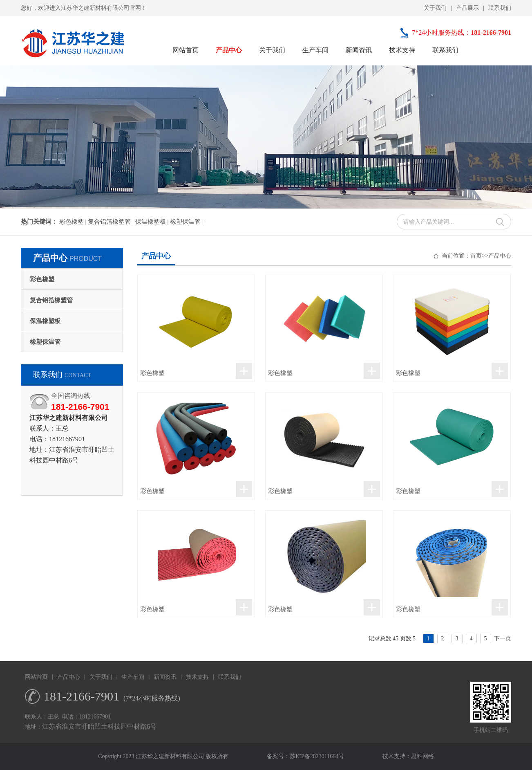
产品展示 (467, 8)
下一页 (503, 639)
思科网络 (422, 756)
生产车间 (315, 50)
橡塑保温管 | (187, 222)
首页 (476, 256)
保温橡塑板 (45, 321)
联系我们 (500, 8)
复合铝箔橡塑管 (51, 300)
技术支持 (402, 50)
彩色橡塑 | (74, 222)
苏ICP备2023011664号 (317, 756)
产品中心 (229, 50)
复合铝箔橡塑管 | (112, 222)
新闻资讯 (359, 50)
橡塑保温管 (45, 342)
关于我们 (435, 8)
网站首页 (186, 50)
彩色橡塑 (42, 279)
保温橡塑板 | (153, 222)
